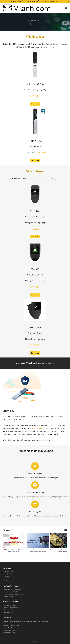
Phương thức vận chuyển (9, 605)
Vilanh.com (37, 642)
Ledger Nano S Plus (8, 572)
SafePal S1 (6, 581)
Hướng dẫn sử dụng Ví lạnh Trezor (12, 592)
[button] (66, 530)
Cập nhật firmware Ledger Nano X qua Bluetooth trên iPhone (38, 551)
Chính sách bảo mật (8, 612)
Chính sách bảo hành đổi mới (10, 608)
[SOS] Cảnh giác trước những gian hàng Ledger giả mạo (14, 551)
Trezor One (6, 576)
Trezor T (5, 578)
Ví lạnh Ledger (35, 37)
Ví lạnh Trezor (35, 171)
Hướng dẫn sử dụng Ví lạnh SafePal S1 (13, 594)
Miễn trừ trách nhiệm (8, 610)
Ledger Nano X (7, 574)
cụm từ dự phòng (37, 428)
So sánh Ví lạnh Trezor (9, 597)
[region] (35, 22)
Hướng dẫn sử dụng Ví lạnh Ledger (12, 590)
